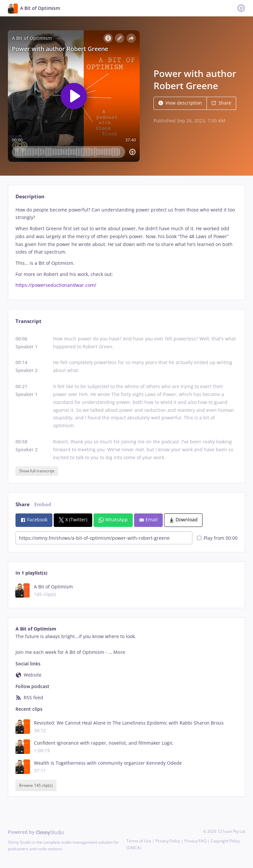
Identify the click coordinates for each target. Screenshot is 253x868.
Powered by (36, 832)
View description (180, 103)
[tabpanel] (126, 248)
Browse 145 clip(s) (36, 786)
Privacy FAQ (195, 841)
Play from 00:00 (217, 538)
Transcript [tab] (28, 321)
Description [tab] (30, 197)
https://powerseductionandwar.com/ (56, 285)
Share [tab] (23, 504)
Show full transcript (37, 471)
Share (221, 103)
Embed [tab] (43, 504)
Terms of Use (139, 841)
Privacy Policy (168, 841)
